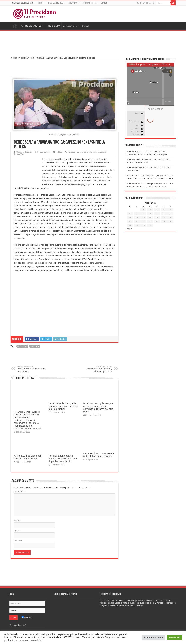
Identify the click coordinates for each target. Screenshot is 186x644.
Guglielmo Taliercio (24, 152)
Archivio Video (89, 3)
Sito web (18, 541)
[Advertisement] (93, 42)
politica (24, 58)
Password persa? (18, 625)
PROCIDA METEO (55, 3)
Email (17, 531)
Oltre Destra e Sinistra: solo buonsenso (34, 369)
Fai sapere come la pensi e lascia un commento (87, 152)
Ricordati (27, 618)
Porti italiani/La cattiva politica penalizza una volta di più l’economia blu (63, 459)
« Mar (129, 229)
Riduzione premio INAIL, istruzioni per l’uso (95, 369)
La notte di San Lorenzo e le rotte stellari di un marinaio (99, 455)
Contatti (104, 3)
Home (41, 3)
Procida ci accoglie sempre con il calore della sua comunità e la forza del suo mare (98, 407)
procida (35, 346)
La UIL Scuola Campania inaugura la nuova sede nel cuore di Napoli (63, 406)
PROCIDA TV (74, 3)
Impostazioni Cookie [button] (154, 637)
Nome (17, 520)
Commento (20, 492)
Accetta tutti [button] (174, 637)
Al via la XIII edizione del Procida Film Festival (27, 457)
